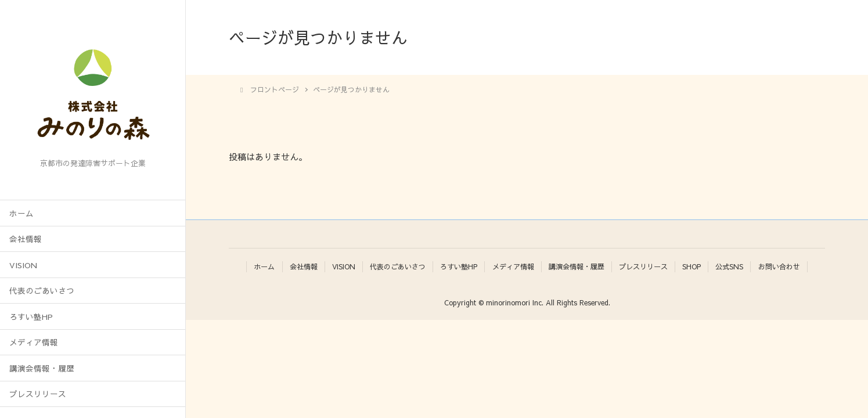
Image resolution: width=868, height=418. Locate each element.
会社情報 (26, 239)
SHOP (691, 266)
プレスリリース (38, 394)
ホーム (21, 213)
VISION (23, 265)
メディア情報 (34, 342)
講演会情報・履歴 (42, 368)
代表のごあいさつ (42, 291)
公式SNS (729, 266)
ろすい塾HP (31, 317)
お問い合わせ (779, 266)
